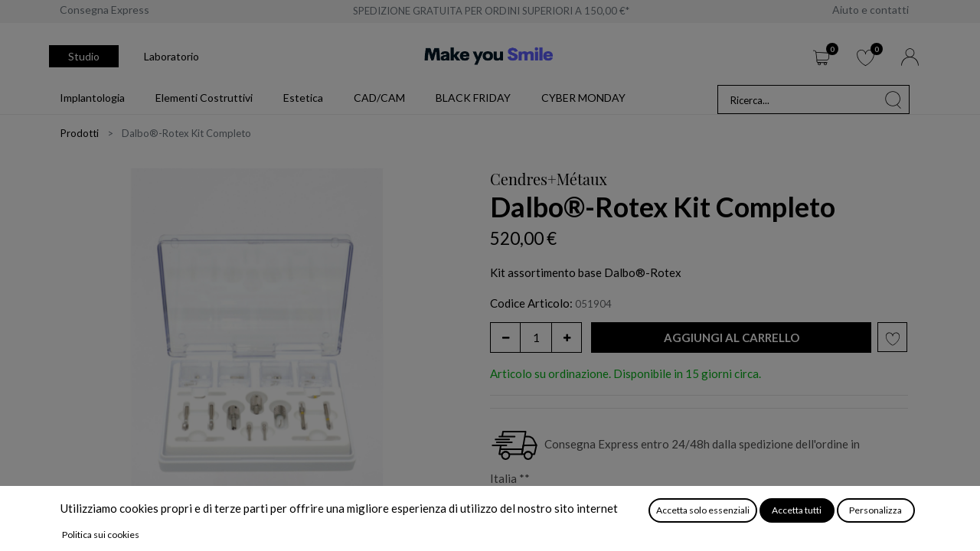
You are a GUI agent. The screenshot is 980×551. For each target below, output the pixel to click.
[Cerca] (893, 99)
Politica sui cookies (101, 535)
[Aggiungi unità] (567, 337)
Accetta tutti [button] (797, 510)
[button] (731, 338)
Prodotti (80, 133)
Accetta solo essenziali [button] (703, 510)
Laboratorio (171, 56)
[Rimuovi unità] (505, 337)
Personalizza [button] (875, 510)
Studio (84, 56)
